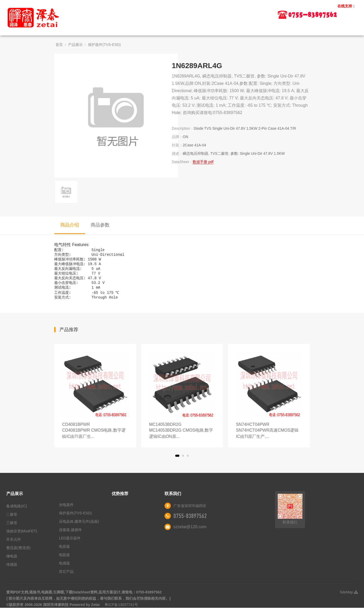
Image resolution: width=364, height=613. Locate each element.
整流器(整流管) (18, 553)
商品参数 (100, 225)
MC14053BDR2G (182, 436)
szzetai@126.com (190, 532)
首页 (59, 45)
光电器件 (66, 510)
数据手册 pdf (203, 162)
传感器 (12, 570)
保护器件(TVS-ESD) (104, 45)
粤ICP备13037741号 (121, 610)
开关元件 (14, 545)
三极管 (12, 528)
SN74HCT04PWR (269, 436)
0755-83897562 (190, 521)
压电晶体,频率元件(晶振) (79, 527)
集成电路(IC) (17, 511)
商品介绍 (70, 225)
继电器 (12, 561)
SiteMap (349, 597)
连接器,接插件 (70, 535)
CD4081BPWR (95, 436)
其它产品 (66, 577)
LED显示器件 (70, 543)
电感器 (64, 568)
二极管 (12, 520)
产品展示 (75, 45)
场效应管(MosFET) (22, 536)
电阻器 (64, 560)
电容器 (64, 552)
